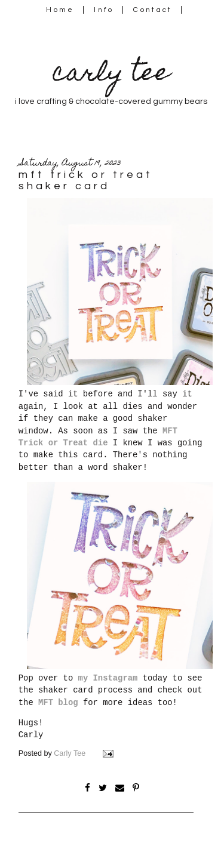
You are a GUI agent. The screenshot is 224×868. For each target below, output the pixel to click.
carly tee (111, 75)
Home (60, 10)
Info (104, 10)
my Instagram (108, 678)
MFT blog (58, 703)
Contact (153, 10)
